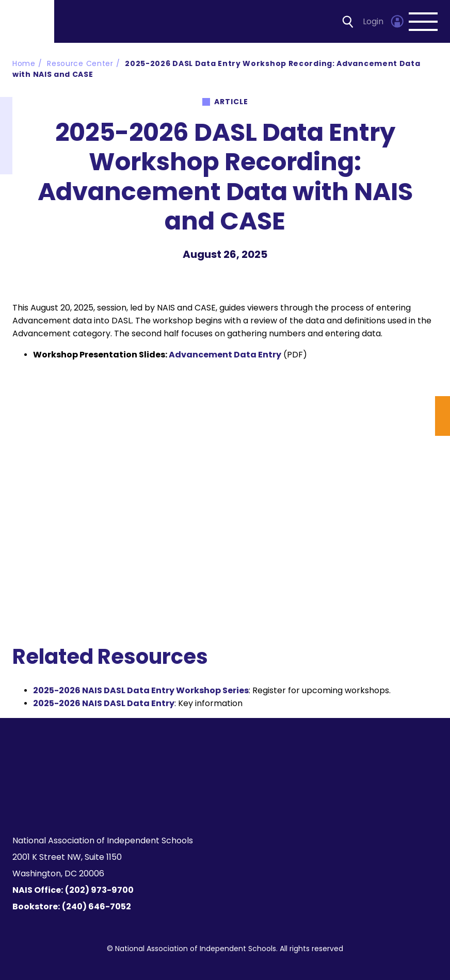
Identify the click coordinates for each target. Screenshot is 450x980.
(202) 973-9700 (99, 890)
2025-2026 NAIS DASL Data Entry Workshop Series (141, 690)
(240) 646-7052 (97, 907)
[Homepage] (28, 21)
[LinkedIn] (231, 802)
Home (24, 63)
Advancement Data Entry (225, 355)
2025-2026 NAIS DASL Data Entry (104, 703)
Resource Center (80, 63)
